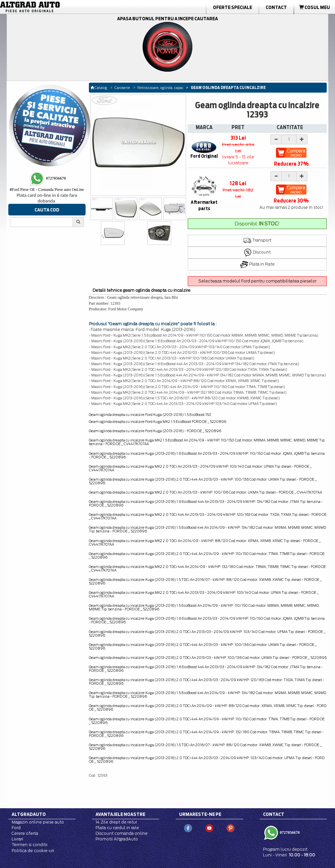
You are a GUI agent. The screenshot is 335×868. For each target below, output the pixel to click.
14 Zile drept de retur (116, 822)
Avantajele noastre (120, 814)
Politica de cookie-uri (33, 851)
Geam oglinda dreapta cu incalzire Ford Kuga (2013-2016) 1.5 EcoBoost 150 (150, 415)
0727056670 (289, 832)
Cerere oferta (25, 833)
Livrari (17, 839)
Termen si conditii (30, 845)
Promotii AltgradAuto (117, 839)
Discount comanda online (122, 833)
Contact (276, 7)
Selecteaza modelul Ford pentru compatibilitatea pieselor (257, 281)
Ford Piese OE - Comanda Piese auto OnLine (47, 190)
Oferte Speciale (233, 7)
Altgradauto (29, 814)
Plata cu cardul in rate (117, 828)
